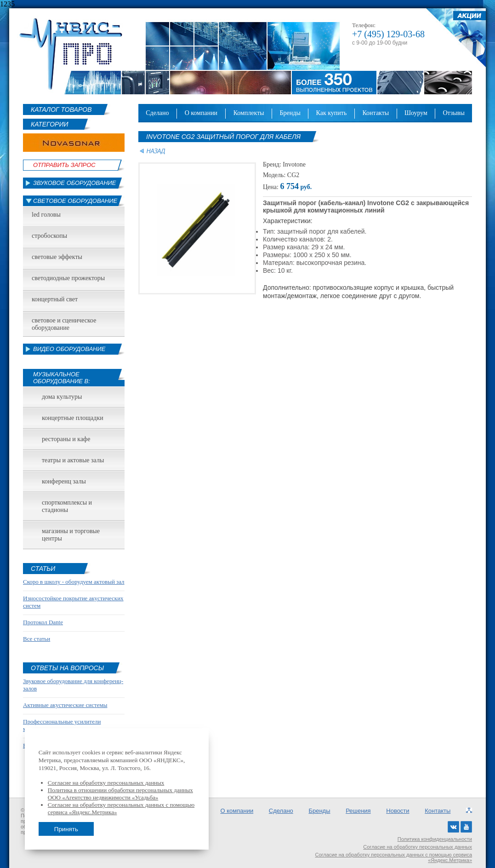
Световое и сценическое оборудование (64, 324)
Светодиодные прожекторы (68, 278)
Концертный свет (55, 299)
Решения (358, 811)
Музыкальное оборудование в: (62, 378)
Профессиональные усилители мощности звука (62, 725)
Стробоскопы (49, 236)
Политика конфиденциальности (435, 839)
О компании (201, 113)
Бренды (290, 113)
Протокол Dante (43, 622)
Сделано (157, 113)
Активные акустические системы (65, 705)
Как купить (332, 113)
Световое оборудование (75, 201)
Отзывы (453, 113)
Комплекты (249, 113)
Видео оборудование (69, 349)
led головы (46, 215)
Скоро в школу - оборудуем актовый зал (74, 582)
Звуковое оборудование (75, 183)
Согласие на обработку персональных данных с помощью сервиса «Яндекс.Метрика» (394, 857)
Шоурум (416, 113)
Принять (66, 829)
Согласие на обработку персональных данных (418, 847)
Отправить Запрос (64, 165)
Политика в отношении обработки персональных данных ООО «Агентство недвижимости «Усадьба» (120, 794)
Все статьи (37, 639)
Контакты (376, 113)
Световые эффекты (57, 257)
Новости (398, 811)
